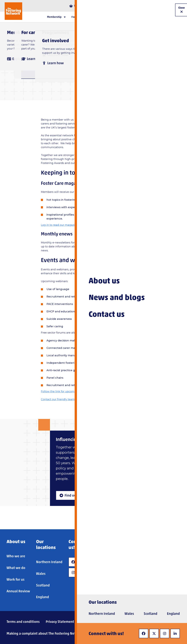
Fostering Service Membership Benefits (153, 52)
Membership (51, 52)
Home (29, 52)
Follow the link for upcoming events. (65, 391)
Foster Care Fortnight (118, 159)
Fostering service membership (91, 52)
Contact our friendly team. (58, 399)
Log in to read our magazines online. (65, 225)
